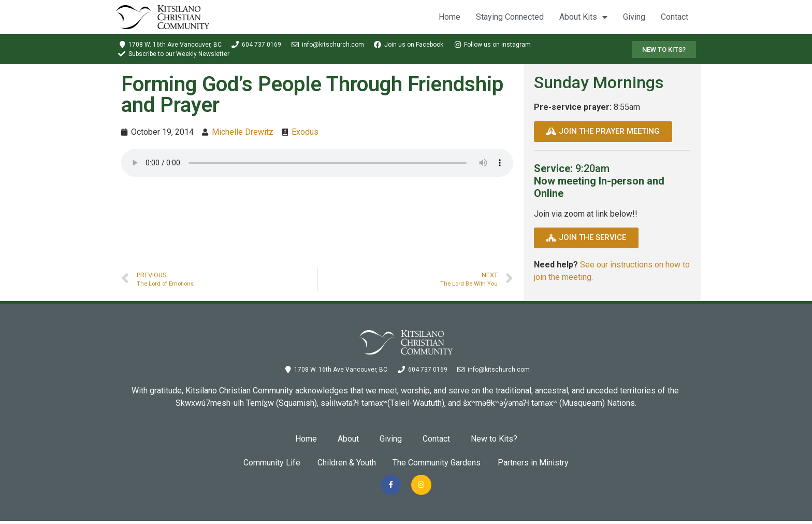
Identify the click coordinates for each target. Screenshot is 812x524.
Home (450, 17)
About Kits (583, 17)
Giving (634, 17)
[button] (664, 49)
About (348, 439)
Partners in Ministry (539, 463)
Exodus (305, 132)
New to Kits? (494, 439)
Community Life (266, 463)
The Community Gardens (439, 463)
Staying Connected (510, 17)
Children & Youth (345, 463)
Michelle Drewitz (243, 132)
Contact (675, 17)
